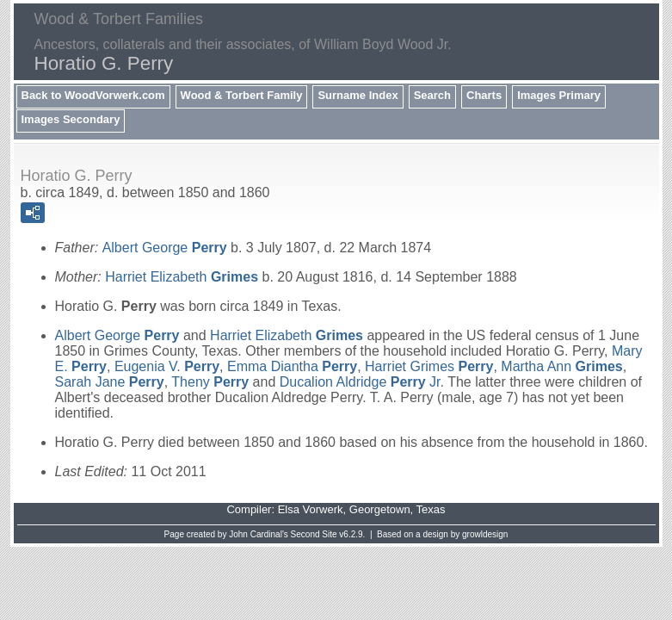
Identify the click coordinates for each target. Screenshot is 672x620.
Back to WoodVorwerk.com (93, 95)
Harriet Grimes (429, 366)
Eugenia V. (167, 366)
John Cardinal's (259, 534)
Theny (210, 382)
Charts (484, 95)
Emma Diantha (292, 366)
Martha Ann (561, 366)
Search (432, 95)
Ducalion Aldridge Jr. (362, 382)
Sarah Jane (110, 382)
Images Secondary (71, 119)
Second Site (314, 534)
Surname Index (358, 95)
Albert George (165, 248)
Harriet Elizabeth (182, 277)
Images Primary (559, 95)
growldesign (485, 534)
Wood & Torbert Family (242, 95)
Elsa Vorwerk (311, 509)
